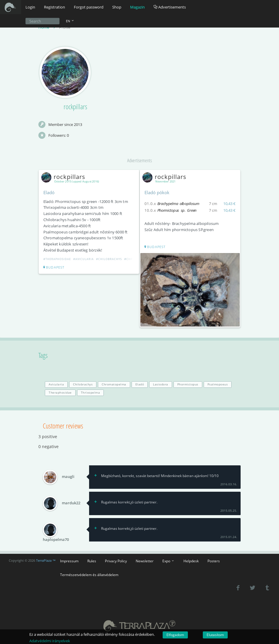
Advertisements (170, 7)
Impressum (69, 560)
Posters (214, 560)
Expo (169, 560)
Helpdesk (191, 560)
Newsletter (145, 560)
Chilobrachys (83, 384)
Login (30, 7)
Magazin (137, 7)
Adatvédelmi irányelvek (50, 641)
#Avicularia (84, 259)
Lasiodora (161, 384)
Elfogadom (175, 635)
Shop (117, 7)
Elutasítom (215, 635)
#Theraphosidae (57, 259)
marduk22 (71, 503)
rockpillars (65, 177)
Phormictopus (188, 384)
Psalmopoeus (218, 384)
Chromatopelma (114, 384)
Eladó (140, 384)
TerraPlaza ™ (46, 560)
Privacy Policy (116, 560)
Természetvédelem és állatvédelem (89, 574)
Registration (55, 7)
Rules (92, 560)
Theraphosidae (60, 392)
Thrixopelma (91, 392)
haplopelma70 (56, 539)
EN (70, 21)
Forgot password (89, 7)
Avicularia (56, 384)
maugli (68, 476)
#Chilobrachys (109, 259)
